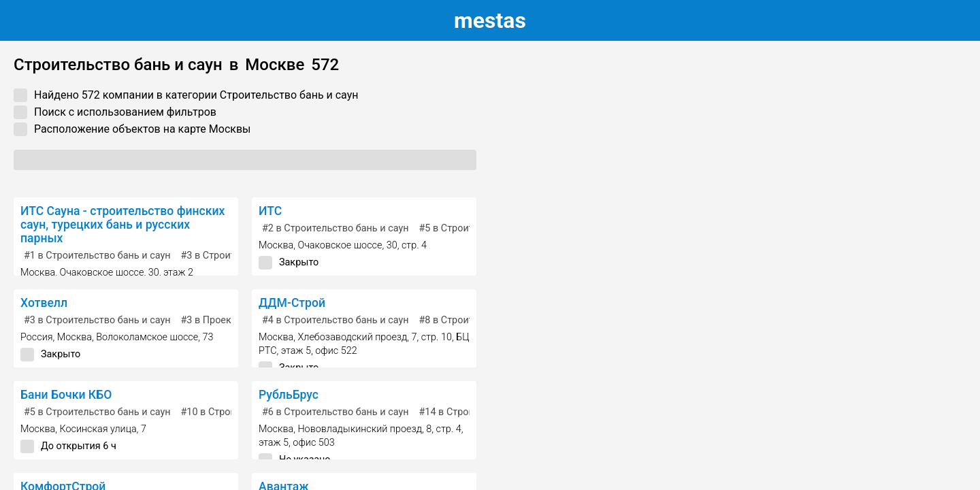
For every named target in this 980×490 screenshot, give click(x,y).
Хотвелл (44, 303)
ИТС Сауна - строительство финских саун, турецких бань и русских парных (122, 225)
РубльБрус (289, 395)
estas (490, 20)
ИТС (270, 211)
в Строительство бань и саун (97, 256)
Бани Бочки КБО (66, 395)
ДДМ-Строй (292, 303)
